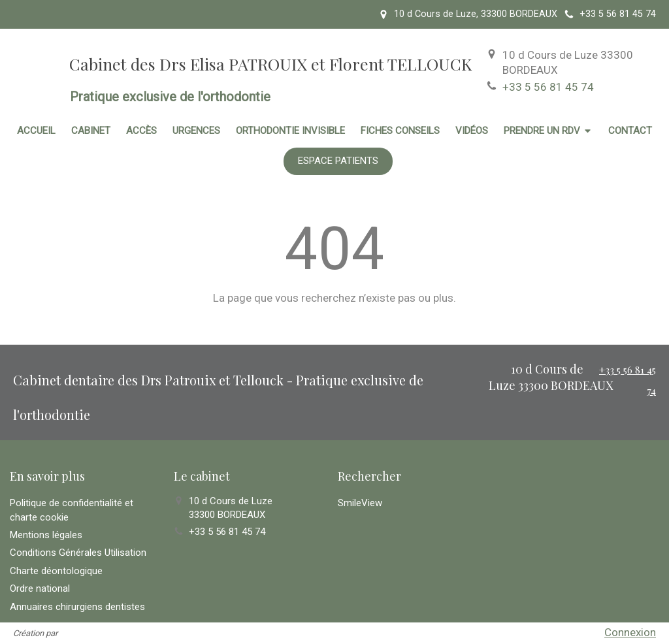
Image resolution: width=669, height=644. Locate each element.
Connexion (630, 632)
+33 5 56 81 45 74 (548, 87)
